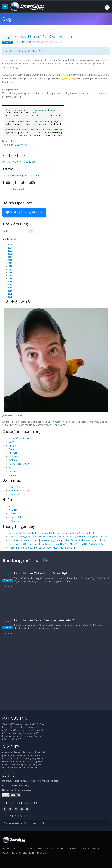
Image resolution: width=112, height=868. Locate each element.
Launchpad (14, 456)
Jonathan (27, 42)
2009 (10, 294)
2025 (10, 245)
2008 (10, 297)
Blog (7, 19)
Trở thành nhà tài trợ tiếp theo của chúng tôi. (24, 823)
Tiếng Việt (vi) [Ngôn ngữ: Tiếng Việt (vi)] (42, 853)
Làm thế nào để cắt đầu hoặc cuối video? (44, 620)
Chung (12, 487)
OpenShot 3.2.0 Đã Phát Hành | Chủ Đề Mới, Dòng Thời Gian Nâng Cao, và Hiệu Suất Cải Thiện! (56, 544)
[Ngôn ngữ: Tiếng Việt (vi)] (107, 7)
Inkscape (13, 453)
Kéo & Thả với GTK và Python (43, 37)
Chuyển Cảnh (15, 517)
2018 (10, 266)
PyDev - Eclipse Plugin (19, 464)
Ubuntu (12, 475)
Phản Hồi (13, 510)
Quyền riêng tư (10, 853)
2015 (10, 275)
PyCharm (13, 460)
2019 (10, 263)
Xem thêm (7, 587)
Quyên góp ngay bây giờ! (24, 212)
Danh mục (12, 480)
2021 (10, 257)
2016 (10, 272)
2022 (10, 254)
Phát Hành (14, 491)
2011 (10, 288)
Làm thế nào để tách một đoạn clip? (41, 573)
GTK (72, 60)
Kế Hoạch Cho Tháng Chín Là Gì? (19, 162)
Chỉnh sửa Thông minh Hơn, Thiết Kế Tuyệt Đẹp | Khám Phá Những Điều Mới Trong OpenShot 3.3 (58, 537)
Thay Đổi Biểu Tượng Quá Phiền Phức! (21, 176)
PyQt (11, 468)
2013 (10, 281)
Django (12, 445)
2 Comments (21, 145)
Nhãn (7, 500)
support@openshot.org (18, 785)
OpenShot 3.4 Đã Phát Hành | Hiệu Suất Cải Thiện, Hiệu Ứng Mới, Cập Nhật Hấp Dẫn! (51, 533)
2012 (10, 285)
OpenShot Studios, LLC (70, 849)
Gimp (11, 449)
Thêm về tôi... (60, 425)
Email (11, 790)
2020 (10, 260)
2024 (10, 248)
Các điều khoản (26, 853)
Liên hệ (8, 775)
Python (61, 60)
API (10, 506)
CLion (11, 442)
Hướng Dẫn (14, 494)
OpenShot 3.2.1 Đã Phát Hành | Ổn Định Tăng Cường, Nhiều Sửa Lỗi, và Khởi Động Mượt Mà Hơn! (57, 540)
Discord (28, 790)
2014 (10, 278)
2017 (10, 269)
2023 (10, 251)
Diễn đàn (19, 790)
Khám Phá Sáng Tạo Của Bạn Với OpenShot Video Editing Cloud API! (43, 548)
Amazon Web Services (20, 438)
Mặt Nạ (12, 514)
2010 (10, 291)
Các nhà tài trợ (16, 816)
